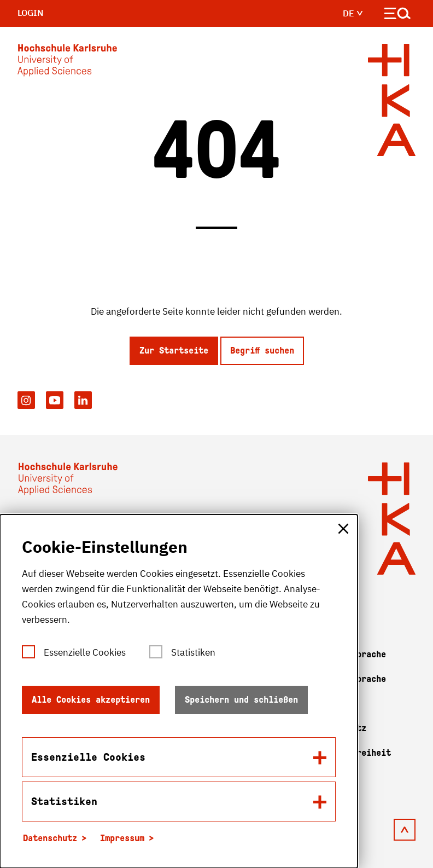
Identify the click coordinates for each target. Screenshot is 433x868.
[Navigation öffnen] (398, 16)
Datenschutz (50, 838)
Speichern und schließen (241, 700)
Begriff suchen (262, 351)
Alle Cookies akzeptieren (91, 700)
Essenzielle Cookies (85, 652)
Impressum (122, 838)
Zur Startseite (174, 351)
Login (31, 13)
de (353, 13)
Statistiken (193, 652)
